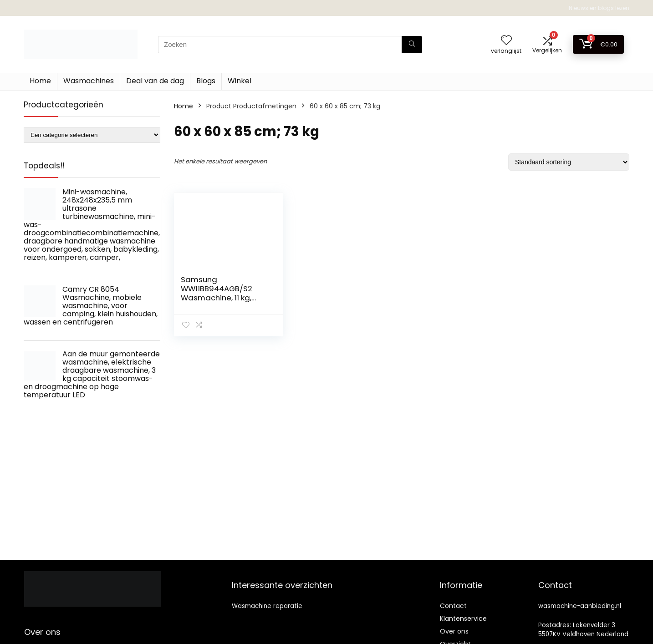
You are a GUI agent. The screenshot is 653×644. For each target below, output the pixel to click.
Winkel (240, 81)
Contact (453, 606)
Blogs (206, 81)
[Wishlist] (506, 41)
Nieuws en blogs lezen (599, 8)
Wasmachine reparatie (267, 606)
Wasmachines (89, 81)
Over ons (454, 631)
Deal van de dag (155, 81)
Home (40, 81)
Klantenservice (463, 619)
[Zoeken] (412, 45)
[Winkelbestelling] (569, 162)
